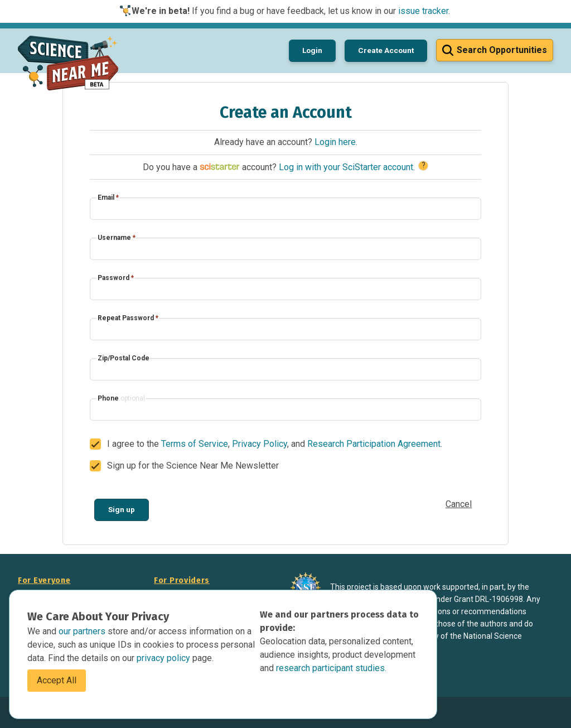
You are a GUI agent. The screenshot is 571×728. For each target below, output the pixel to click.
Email (108, 197)
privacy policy (164, 658)
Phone (121, 398)
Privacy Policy (260, 444)
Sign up (122, 509)
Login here (335, 142)
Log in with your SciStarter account (346, 167)
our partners (83, 631)
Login (312, 50)
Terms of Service (195, 444)
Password (116, 278)
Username (117, 238)
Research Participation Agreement (374, 444)
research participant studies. (331, 668)
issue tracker (423, 11)
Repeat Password (128, 318)
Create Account (386, 50)
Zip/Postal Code (124, 358)
